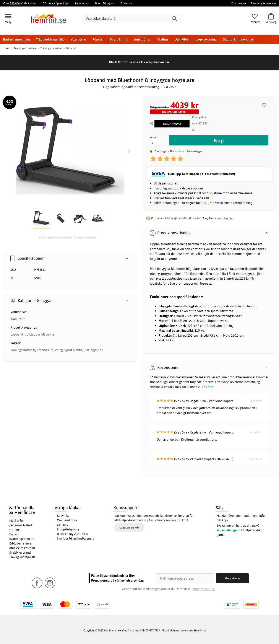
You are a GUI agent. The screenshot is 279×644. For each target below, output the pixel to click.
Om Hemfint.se (67, 520)
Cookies (62, 525)
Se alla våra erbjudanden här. (149, 62)
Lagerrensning (206, 39)
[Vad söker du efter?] (132, 19)
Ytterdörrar (79, 39)
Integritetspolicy (68, 529)
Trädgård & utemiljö (50, 39)
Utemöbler (182, 39)
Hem (6, 48)
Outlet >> (126, 3)
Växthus (162, 39)
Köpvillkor (64, 516)
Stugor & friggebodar (238, 39)
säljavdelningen (228, 530)
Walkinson (18, 319)
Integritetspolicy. (203, 589)
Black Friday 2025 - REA (72, 534)
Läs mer (208, 387)
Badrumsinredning (16, 39)
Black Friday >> (105, 3)
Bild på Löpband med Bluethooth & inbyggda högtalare (68, 238)
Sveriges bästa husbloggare (76, 538)
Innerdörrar (142, 39)
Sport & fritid (119, 39)
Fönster (98, 39)
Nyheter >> (82, 3)
